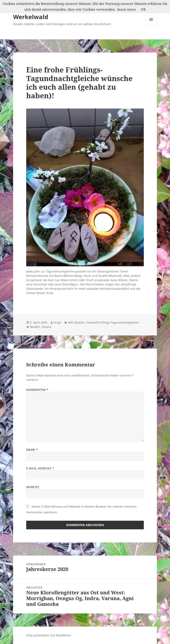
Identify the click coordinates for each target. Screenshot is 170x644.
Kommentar (37, 390)
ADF (70, 322)
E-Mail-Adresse (40, 468)
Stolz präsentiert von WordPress (49, 635)
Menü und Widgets (151, 25)
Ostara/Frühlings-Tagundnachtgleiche (113, 322)
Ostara (46, 327)
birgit (57, 322)
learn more (127, 9)
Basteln (80, 322)
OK (143, 9)
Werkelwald (31, 17)
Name (32, 450)
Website (33, 487)
